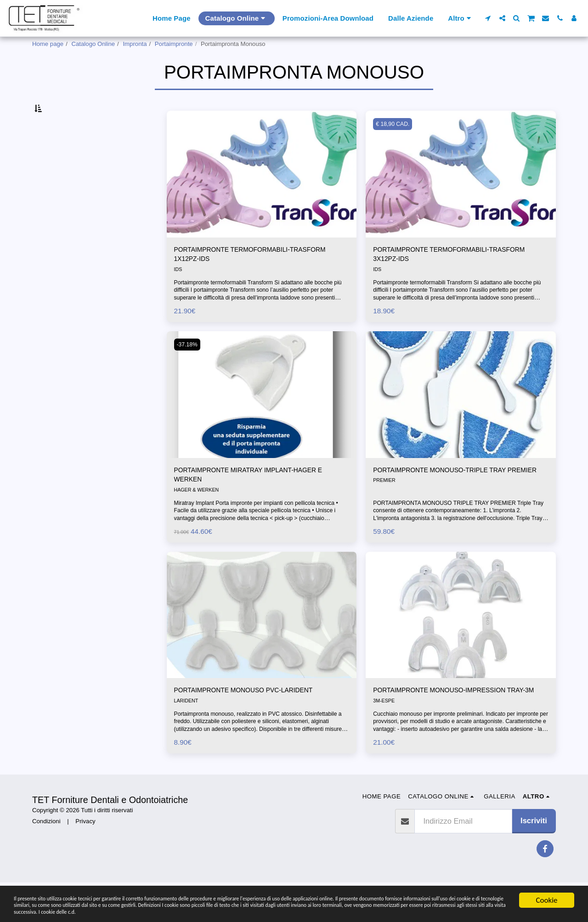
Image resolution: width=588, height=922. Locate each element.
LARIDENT (187, 731)
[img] (262, 196)
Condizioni (46, 860)
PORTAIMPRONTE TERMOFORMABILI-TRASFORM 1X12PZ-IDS (243, 277)
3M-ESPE (385, 743)
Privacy (85, 860)
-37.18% (189, 369)
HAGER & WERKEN (198, 519)
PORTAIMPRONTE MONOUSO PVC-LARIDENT (257, 720)
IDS (178, 294)
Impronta (135, 44)
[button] (488, 18)
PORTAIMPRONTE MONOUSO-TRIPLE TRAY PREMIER (452, 501)
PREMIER (385, 519)
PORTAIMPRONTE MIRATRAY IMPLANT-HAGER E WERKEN (259, 501)
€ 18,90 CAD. (395, 145)
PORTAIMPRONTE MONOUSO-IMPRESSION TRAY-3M (452, 726)
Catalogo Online (93, 44)
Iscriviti (534, 860)
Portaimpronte (174, 44)
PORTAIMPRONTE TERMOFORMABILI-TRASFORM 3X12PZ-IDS (442, 277)
